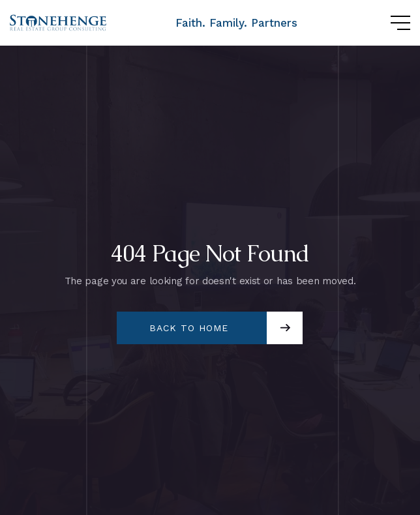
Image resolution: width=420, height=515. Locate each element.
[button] (387, 23)
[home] (59, 23)
